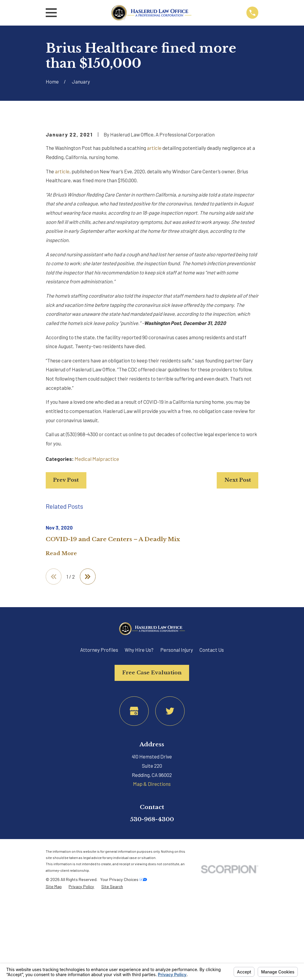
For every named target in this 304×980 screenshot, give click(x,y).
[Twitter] (170, 812)
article (154, 249)
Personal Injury (177, 751)
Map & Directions (152, 885)
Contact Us (212, 751)
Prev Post (66, 581)
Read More (61, 655)
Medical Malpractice (97, 560)
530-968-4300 (152, 921)
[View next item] (88, 678)
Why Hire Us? (139, 751)
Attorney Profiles (99, 751)
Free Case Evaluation (152, 774)
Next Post (238, 581)
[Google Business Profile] (134, 812)
